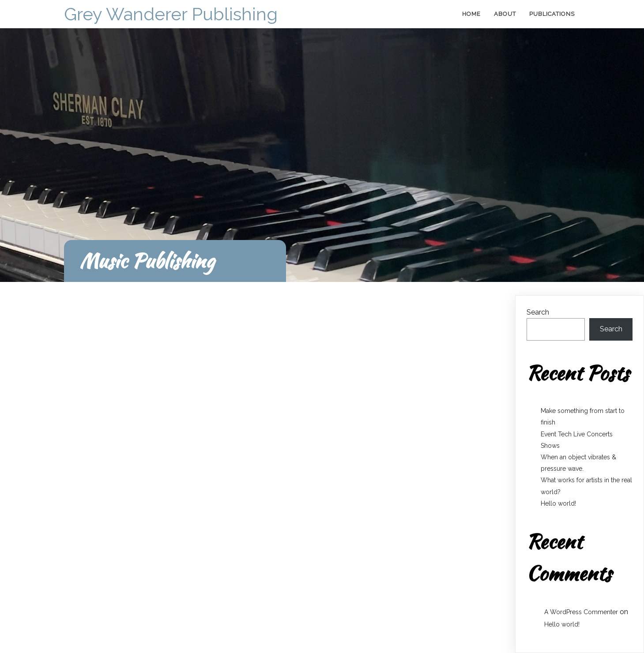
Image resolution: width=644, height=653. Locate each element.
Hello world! (558, 503)
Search (538, 312)
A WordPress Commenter (581, 612)
